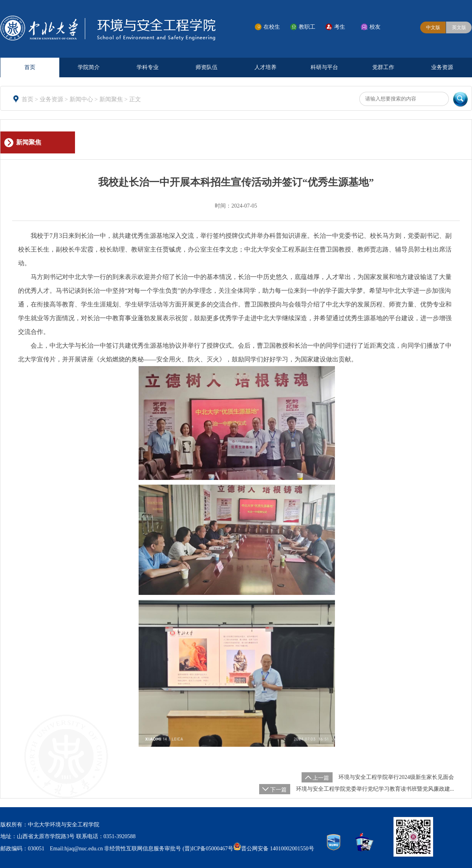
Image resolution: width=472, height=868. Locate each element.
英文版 (459, 27)
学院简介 (89, 67)
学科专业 (148, 67)
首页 (30, 67)
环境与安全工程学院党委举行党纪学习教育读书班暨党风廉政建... (375, 789)
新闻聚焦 (112, 99)
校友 (375, 27)
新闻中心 (82, 99)
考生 (340, 27)
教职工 (307, 27)
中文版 (433, 27)
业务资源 (442, 67)
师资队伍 (207, 67)
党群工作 (383, 67)
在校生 (272, 27)
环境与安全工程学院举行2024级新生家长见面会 (396, 777)
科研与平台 (324, 67)
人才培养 (265, 67)
